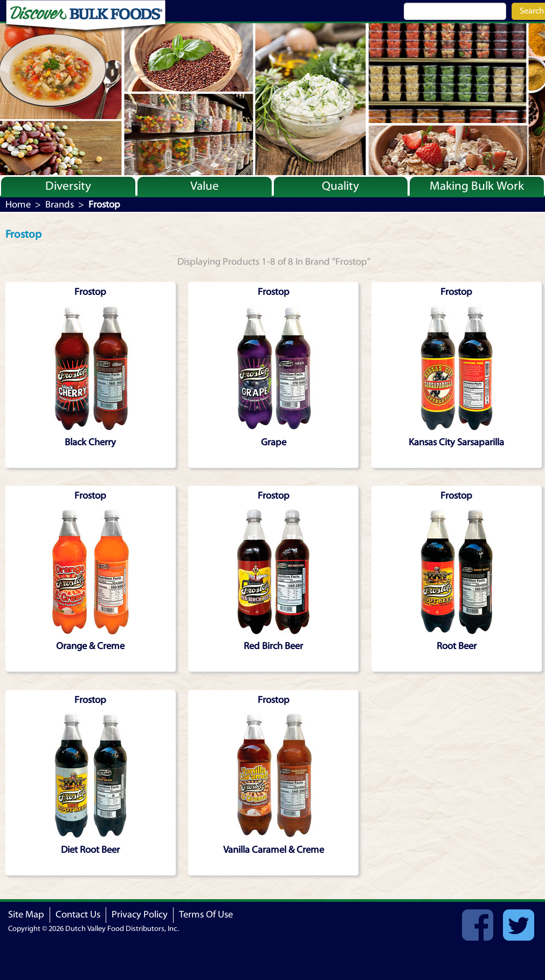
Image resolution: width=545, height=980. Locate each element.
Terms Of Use (206, 915)
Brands (60, 205)
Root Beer (457, 646)
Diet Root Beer (90, 850)
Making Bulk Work (477, 186)
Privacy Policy (140, 915)
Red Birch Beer (273, 646)
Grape (274, 442)
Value (205, 186)
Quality (340, 186)
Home (18, 205)
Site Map (26, 915)
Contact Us (78, 915)
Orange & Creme (90, 646)
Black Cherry (90, 442)
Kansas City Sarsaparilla (456, 442)
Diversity (68, 186)
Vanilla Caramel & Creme (274, 850)
